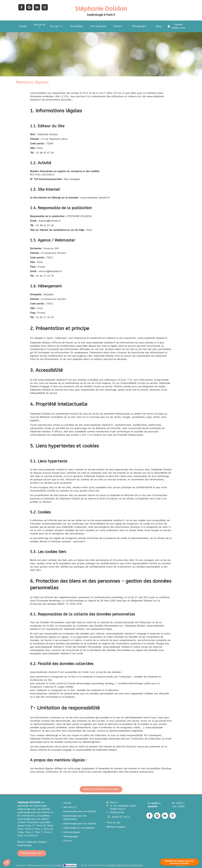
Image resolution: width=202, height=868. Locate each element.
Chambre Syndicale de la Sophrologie (125, 865)
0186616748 (117, 812)
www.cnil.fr (79, 541)
